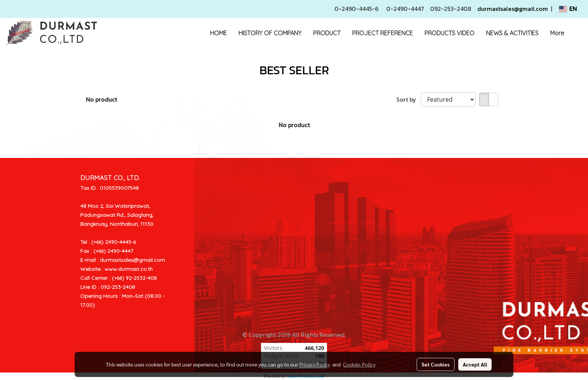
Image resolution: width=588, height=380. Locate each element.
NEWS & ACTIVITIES (512, 33)
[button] (576, 33)
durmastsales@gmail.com (513, 9)
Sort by (409, 99)
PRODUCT (327, 33)
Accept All (475, 364)
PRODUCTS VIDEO (449, 33)
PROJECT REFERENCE (382, 33)
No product (101, 99)
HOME (218, 33)
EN (568, 9)
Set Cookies (436, 364)
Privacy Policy (315, 364)
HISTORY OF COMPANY (270, 33)
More (557, 33)
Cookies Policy (359, 364)
